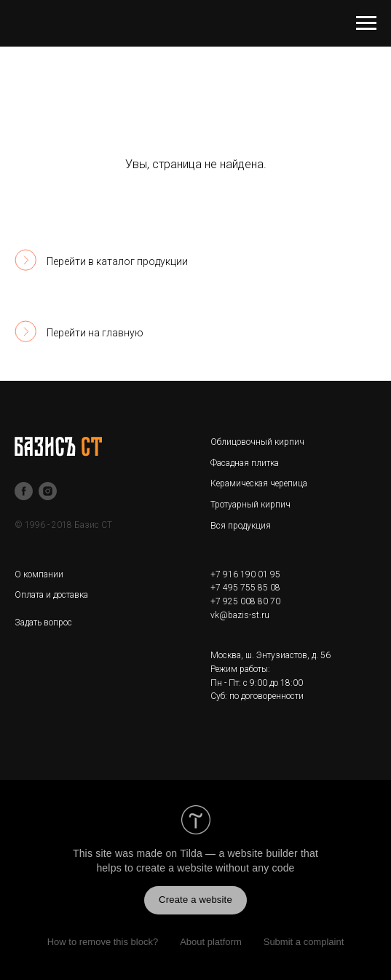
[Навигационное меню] (366, 23)
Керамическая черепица (259, 483)
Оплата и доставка (51, 595)
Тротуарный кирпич (250, 505)
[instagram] (48, 491)
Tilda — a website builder (239, 853)
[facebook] (24, 491)
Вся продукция (241, 526)
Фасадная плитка (245, 463)
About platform (211, 942)
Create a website (195, 900)
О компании (39, 574)
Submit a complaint (304, 942)
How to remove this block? (103, 942)
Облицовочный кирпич (257, 442)
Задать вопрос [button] (43, 623)
